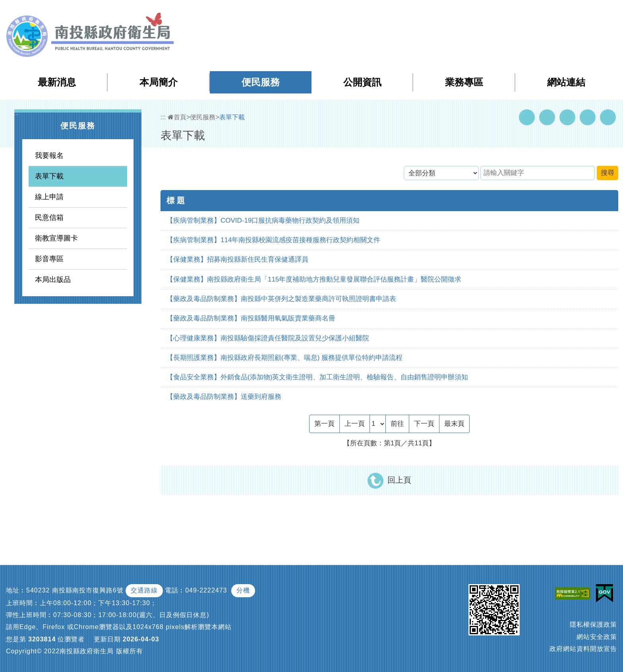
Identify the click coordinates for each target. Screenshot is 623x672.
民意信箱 (49, 218)
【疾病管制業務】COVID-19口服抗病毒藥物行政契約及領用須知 (263, 220)
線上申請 (49, 197)
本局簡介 (159, 82)
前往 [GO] (397, 424)
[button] (585, 12)
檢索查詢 (505, 11)
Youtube (547, 117)
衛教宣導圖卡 (56, 238)
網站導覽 (474, 11)
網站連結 (566, 82)
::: (457, 12)
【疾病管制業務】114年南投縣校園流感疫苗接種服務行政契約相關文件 (273, 240)
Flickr (588, 117)
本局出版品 (53, 280)
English (564, 11)
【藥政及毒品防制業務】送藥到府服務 (224, 397)
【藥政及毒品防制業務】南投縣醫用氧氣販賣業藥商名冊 (251, 318)
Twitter (567, 117)
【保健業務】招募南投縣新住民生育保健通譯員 (237, 259)
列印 (608, 117)
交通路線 (144, 590)
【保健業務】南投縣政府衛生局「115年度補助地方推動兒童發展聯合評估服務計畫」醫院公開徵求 (314, 279)
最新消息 (57, 82)
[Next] (424, 424)
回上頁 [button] (399, 480)
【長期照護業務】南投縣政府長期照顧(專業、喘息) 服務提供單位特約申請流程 (284, 358)
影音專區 (49, 259)
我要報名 (49, 155)
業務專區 (464, 82)
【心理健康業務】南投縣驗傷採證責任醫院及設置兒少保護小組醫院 (268, 338)
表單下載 (49, 176)
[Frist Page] (324, 424)
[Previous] (355, 424)
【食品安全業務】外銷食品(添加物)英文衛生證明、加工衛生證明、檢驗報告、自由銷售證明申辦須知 (317, 377)
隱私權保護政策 (593, 624)
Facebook (527, 117)
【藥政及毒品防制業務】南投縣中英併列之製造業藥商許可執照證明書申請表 (281, 299)
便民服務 (261, 82)
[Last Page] (454, 424)
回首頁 (536, 11)
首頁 (177, 117)
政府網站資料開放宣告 (583, 649)
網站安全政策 (597, 637)
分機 (243, 590)
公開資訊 (362, 82)
